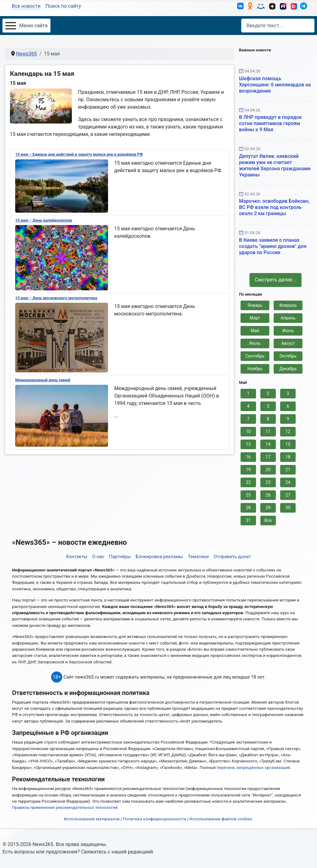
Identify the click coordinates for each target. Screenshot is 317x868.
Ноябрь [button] (255, 369)
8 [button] (268, 419)
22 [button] (248, 482)
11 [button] (268, 432)
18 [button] (288, 457)
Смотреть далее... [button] (276, 280)
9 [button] (288, 419)
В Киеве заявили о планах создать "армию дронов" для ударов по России (273, 246)
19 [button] (248, 470)
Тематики (198, 557)
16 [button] (248, 457)
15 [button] (288, 444)
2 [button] (268, 393)
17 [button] (268, 457)
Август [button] (288, 343)
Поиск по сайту (63, 6)
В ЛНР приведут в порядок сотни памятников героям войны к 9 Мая (270, 123)
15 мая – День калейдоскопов (43, 220)
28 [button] (248, 508)
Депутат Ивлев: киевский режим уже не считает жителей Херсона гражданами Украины (275, 165)
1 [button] (248, 393)
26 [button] (268, 495)
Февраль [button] (288, 305)
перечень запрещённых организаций (253, 767)
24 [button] (288, 482)
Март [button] (255, 318)
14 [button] (268, 444)
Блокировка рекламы (159, 557)
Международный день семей (43, 380)
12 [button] (288, 432)
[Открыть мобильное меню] (26, 26)
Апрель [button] (288, 318)
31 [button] (248, 520)
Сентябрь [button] (255, 356)
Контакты (77, 557)
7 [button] (248, 419)
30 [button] (288, 508)
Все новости (26, 6)
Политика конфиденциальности (155, 819)
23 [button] (268, 482)
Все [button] (268, 520)
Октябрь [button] (288, 356)
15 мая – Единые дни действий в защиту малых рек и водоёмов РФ (79, 154)
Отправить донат (232, 557)
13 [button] (248, 444)
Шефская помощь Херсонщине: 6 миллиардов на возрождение (275, 84)
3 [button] (288, 393)
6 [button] (288, 406)
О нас (98, 557)
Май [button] (255, 331)
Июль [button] (255, 343)
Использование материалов (92, 819)
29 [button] (268, 508)
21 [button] (288, 470)
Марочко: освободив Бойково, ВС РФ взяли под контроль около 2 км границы (274, 207)
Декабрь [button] (288, 369)
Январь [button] (255, 305)
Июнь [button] (288, 331)
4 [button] (248, 406)
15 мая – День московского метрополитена (56, 298)
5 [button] (268, 406)
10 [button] (248, 432)
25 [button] (248, 495)
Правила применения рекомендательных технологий (65, 807)
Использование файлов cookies (221, 819)
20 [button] (268, 470)
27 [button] (288, 495)
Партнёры (120, 557)
